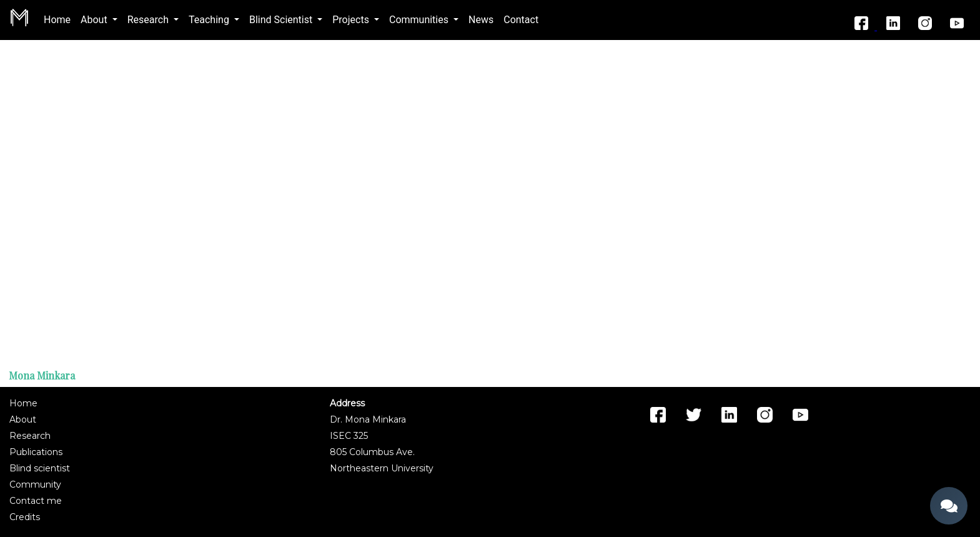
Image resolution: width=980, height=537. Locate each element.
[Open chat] (949, 506)
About (23, 419)
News (481, 20)
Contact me (36, 501)
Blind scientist (40, 468)
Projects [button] (352, 20)
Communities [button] (420, 20)
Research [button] (149, 20)
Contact (521, 20)
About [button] (95, 20)
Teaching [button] (210, 20)
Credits (25, 517)
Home (60, 19)
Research (30, 436)
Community (35, 484)
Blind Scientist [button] (282, 20)
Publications (36, 452)
